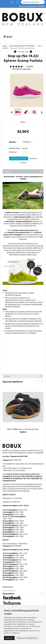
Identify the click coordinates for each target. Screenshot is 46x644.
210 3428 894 (16, 546)
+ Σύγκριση (23, 163)
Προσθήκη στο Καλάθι (19, 158)
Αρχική (5, 46)
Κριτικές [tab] (23, 376)
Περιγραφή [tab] (23, 171)
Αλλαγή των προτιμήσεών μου (27, 638)
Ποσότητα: (13, 152)
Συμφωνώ (9, 638)
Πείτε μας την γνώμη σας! (21, 69)
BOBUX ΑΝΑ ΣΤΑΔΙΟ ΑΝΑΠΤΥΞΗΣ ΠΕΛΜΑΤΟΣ (22, 46)
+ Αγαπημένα (33, 158)
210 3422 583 (16, 460)
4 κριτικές (30, 66)
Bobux (23, 122)
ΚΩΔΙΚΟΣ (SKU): (15, 148)
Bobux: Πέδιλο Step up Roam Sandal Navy (23, 429)
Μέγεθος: (13, 142)
